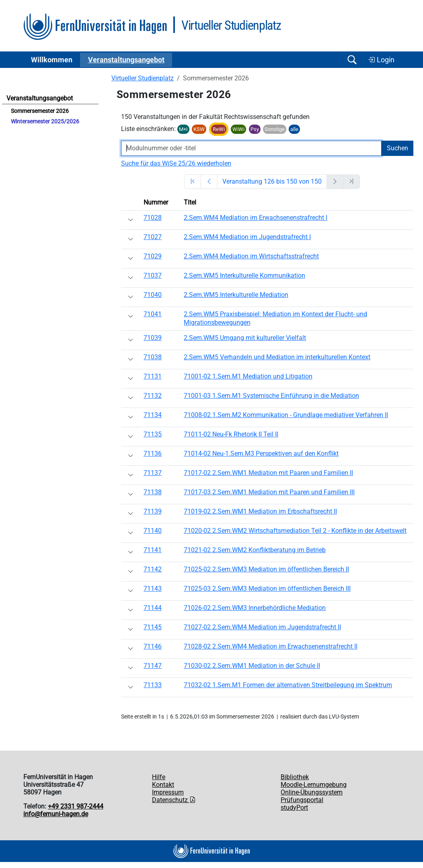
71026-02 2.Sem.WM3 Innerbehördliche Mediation (255, 608)
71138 (153, 492)
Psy (255, 129)
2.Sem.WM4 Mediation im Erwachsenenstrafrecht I (256, 218)
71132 (153, 396)
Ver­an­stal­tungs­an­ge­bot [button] (126, 60)
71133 (153, 685)
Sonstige (275, 129)
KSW (199, 129)
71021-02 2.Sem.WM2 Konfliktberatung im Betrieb (255, 550)
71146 (153, 646)
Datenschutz (174, 800)
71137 (153, 473)
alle (294, 129)
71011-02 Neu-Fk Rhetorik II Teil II (231, 434)
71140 (153, 531)
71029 (153, 256)
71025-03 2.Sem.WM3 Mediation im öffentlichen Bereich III (267, 589)
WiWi (238, 129)
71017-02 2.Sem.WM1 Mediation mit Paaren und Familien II (268, 473)
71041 (153, 314)
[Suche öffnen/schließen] (352, 60)
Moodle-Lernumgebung (314, 785)
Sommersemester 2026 (40, 111)
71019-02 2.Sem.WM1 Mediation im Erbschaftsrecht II (260, 511)
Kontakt (163, 785)
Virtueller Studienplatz (143, 78)
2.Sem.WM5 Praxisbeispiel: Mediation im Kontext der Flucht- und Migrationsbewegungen (275, 318)
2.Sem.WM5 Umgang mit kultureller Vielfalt (245, 338)
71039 (153, 338)
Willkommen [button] (52, 60)
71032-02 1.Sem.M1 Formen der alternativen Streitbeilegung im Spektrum (288, 685)
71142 (153, 569)
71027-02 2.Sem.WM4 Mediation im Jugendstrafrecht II (262, 627)
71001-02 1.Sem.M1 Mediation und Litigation (248, 376)
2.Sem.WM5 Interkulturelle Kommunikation (244, 275)
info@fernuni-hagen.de (56, 814)
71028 (153, 218)
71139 (153, 511)
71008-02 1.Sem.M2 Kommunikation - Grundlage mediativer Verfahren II (286, 415)
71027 (153, 237)
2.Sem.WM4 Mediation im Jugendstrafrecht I (247, 237)
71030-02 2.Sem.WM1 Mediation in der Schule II (252, 666)
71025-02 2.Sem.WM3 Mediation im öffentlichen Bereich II (266, 569)
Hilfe (159, 777)
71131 (153, 376)
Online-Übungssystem (312, 792)
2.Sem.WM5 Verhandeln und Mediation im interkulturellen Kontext (277, 357)
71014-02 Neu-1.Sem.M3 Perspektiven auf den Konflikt (261, 453)
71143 (153, 589)
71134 (153, 415)
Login (381, 60)
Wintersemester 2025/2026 (45, 122)
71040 (153, 295)
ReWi (219, 129)
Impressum (168, 792)
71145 (153, 627)
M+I (183, 129)
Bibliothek (295, 777)
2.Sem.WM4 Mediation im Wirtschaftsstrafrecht (251, 256)
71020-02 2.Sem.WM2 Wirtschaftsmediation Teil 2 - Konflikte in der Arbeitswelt (295, 531)
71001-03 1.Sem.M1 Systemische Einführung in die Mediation (271, 396)
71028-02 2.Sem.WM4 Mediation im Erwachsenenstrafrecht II (271, 646)
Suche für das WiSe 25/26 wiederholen (176, 163)
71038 (153, 357)
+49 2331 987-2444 (76, 806)
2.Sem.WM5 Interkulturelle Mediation (236, 295)
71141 (153, 550)
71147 (153, 666)
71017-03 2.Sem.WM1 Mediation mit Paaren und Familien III (269, 492)
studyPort (294, 808)
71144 (153, 608)
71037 (153, 275)
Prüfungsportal (302, 800)
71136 (153, 453)
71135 (153, 434)
